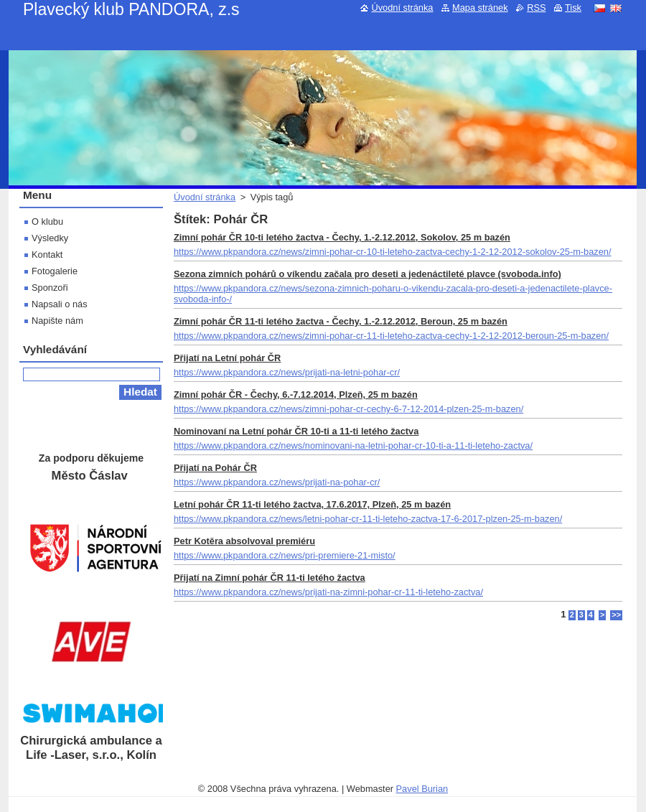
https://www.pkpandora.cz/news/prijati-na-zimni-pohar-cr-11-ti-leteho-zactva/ (328, 592)
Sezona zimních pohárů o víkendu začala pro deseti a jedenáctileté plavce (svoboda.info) (368, 274)
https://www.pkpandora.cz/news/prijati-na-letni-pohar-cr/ (287, 372)
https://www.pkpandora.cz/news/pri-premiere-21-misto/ (285, 555)
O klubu (47, 221)
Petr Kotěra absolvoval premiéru (244, 541)
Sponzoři (50, 288)
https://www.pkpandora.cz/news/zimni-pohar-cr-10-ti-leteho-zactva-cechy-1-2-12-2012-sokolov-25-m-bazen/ (393, 252)
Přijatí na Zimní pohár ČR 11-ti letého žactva (270, 578)
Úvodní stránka (205, 197)
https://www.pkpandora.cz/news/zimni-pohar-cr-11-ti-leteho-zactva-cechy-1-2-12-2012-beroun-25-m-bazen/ (391, 336)
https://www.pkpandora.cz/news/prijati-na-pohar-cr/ (277, 482)
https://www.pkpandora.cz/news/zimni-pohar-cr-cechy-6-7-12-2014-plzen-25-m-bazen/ (348, 409)
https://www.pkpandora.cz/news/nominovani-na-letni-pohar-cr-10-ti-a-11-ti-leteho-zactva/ (353, 445)
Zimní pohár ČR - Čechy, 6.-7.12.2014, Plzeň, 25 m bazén (296, 395)
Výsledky (50, 238)
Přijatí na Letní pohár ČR (227, 358)
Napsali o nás (60, 304)
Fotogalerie (55, 271)
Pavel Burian (422, 789)
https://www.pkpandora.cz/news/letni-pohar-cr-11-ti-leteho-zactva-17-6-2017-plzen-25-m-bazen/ (368, 519)
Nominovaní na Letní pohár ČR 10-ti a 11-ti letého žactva (296, 431)
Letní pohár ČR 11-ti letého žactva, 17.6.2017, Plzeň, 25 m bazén (312, 504)
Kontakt (47, 255)
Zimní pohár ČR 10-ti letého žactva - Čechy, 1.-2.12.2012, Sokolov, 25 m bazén (342, 237)
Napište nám (57, 321)
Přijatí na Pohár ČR (215, 468)
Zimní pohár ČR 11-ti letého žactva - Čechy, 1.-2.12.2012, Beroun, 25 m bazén (341, 321)
